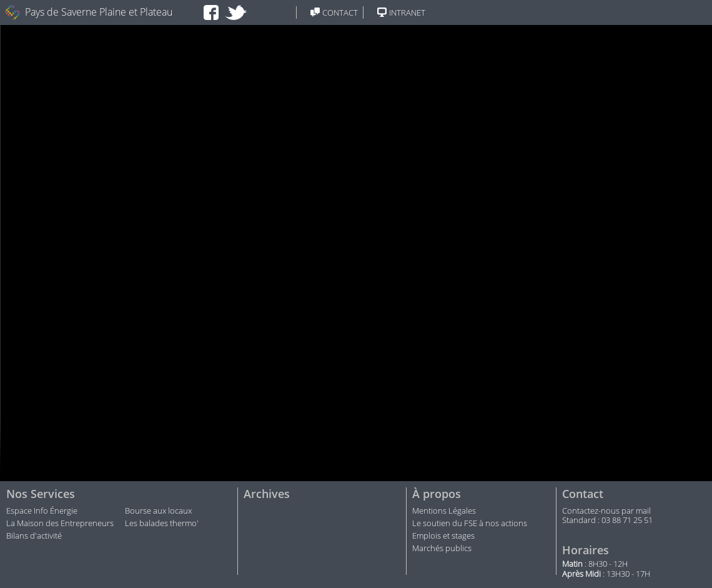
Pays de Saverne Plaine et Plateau (99, 12)
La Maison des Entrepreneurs (60, 524)
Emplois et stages (443, 536)
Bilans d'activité (34, 536)
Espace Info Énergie (42, 511)
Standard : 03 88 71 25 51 (607, 521)
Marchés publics (443, 549)
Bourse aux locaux (158, 511)
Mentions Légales (444, 511)
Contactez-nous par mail (606, 511)
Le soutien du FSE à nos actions (470, 524)
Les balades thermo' (162, 524)
